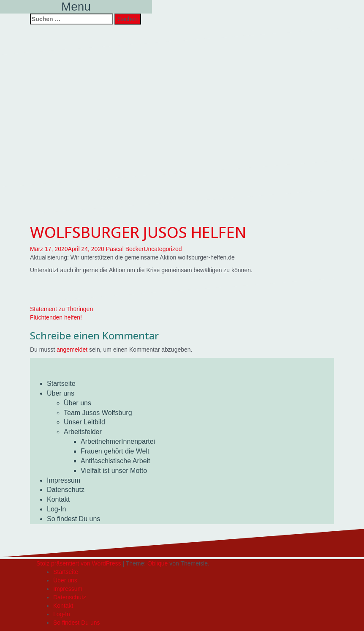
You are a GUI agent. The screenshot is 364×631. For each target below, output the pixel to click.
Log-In (56, 509)
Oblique (158, 563)
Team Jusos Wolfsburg (98, 413)
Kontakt (58, 499)
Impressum (64, 480)
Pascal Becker (125, 249)
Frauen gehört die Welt (115, 451)
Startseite (61, 384)
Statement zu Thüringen (61, 309)
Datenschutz (66, 490)
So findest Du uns (73, 519)
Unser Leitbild (84, 422)
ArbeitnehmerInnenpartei (118, 441)
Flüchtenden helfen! (56, 317)
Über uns (61, 393)
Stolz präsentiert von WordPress (79, 563)
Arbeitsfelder (83, 432)
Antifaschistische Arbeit (115, 461)
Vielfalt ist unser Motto (114, 471)
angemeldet (72, 350)
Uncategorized (163, 249)
